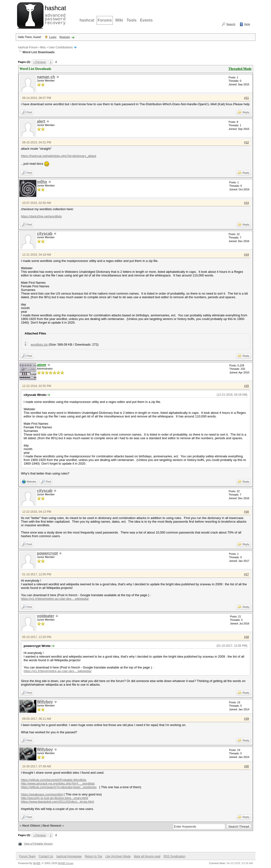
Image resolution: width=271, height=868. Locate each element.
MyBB (37, 863)
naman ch (46, 77)
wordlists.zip (39, 345)
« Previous (39, 62)
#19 (246, 719)
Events (146, 20)
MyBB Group (66, 863)
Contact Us (46, 856)
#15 (246, 386)
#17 (246, 574)
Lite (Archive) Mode (118, 856)
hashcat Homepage (69, 856)
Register (65, 37)
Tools (131, 20)
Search (231, 24)
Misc (43, 47)
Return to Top (93, 856)
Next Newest (52, 826)
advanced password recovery (54, 15)
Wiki (119, 20)
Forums (105, 20)
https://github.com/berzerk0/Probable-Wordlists (54, 780)
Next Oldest (31, 826)
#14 (246, 255)
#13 (246, 203)
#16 (246, 512)
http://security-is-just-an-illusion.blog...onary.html (55, 798)
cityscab (45, 234)
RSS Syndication (174, 856)
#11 (246, 98)
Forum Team (27, 856)
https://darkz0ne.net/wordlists (41, 216)
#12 (246, 142)
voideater (46, 616)
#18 (246, 637)
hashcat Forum (28, 47)
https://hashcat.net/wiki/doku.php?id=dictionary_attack (59, 156)
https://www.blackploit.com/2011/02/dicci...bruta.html (58, 802)
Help (247, 24)
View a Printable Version (38, 844)
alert (41, 121)
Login (53, 37)
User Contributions (61, 47)
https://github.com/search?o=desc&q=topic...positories (59, 787)
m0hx (42, 182)
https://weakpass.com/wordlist (42, 794)
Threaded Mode (240, 69)
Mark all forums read (147, 856)
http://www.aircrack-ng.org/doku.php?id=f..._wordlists (58, 783)
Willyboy (45, 702)
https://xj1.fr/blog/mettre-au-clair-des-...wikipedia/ (55, 599)
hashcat (87, 20)
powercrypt (47, 553)
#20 (246, 766)
